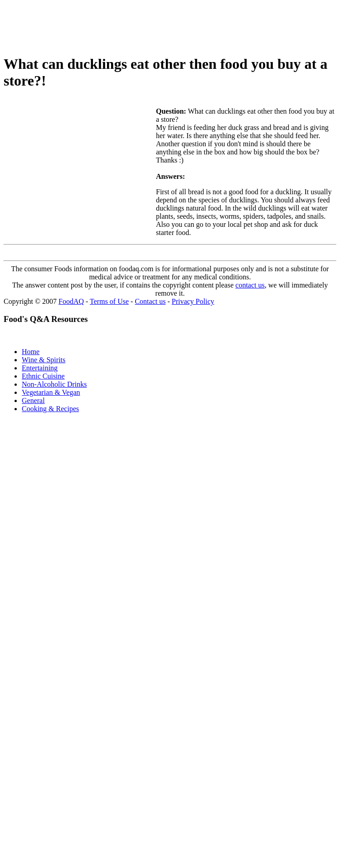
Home (31, 352)
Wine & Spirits (44, 360)
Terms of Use (109, 301)
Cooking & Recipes (50, 409)
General (33, 400)
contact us (250, 285)
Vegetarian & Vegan (51, 392)
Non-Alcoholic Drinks (54, 384)
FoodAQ (71, 301)
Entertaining (40, 368)
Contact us (150, 301)
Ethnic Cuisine (43, 376)
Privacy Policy (193, 301)
